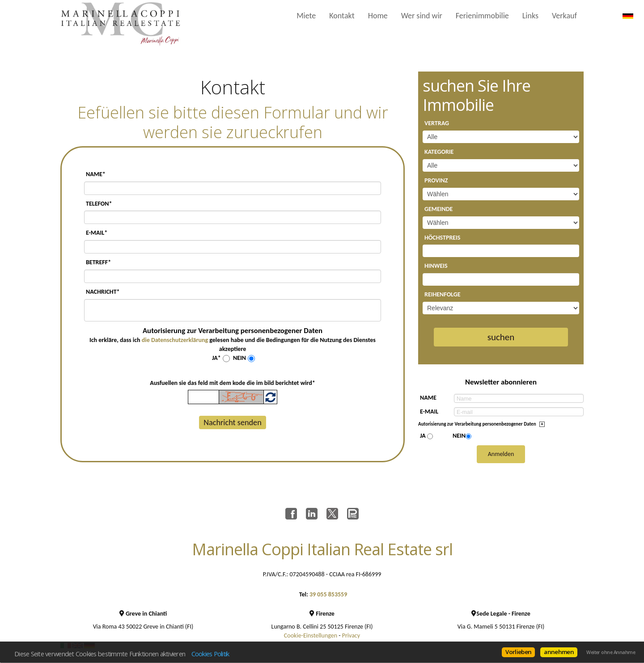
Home (378, 16)
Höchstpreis (442, 238)
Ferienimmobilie (482, 16)
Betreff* (98, 262)
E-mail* (97, 233)
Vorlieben (518, 652)
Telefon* (99, 204)
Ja (423, 436)
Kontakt (342, 16)
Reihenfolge (443, 294)
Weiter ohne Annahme (611, 652)
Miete (306, 16)
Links (530, 16)
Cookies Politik (210, 654)
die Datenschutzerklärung (175, 340)
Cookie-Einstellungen (311, 636)
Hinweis (436, 266)
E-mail (429, 412)
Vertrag (437, 123)
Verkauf (564, 16)
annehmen (559, 652)
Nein (239, 358)
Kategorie (439, 152)
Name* (96, 174)
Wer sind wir (422, 16)
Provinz (436, 180)
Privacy (351, 636)
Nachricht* (103, 292)
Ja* (216, 358)
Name (428, 398)
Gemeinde (439, 209)
